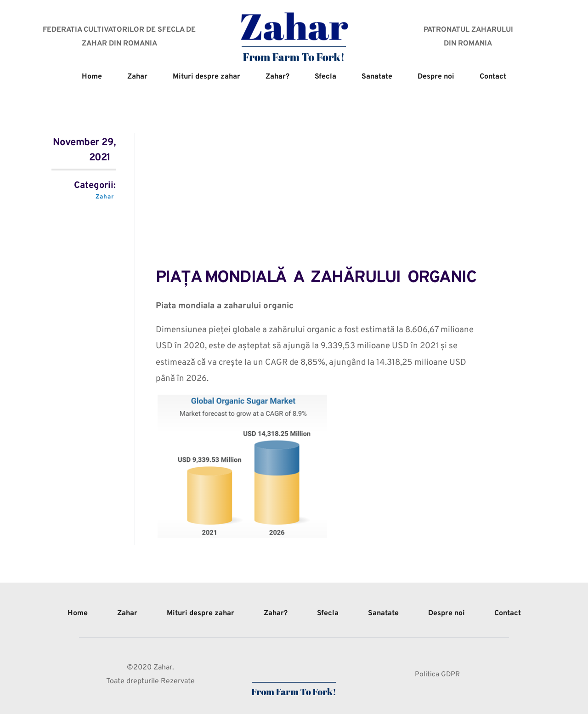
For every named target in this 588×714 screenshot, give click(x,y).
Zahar (105, 197)
